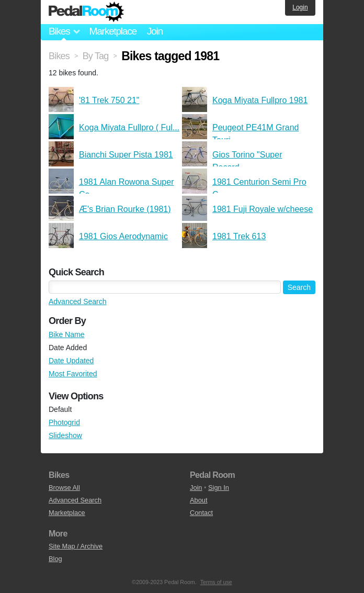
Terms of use (216, 582)
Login (300, 7)
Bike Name (66, 334)
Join (155, 31)
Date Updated (71, 361)
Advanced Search (78, 301)
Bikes (59, 56)
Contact (201, 513)
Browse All (64, 488)
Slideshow (65, 435)
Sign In (219, 488)
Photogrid (64, 422)
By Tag (96, 56)
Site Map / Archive (76, 546)
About (198, 500)
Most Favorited (73, 374)
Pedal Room (86, 12)
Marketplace (112, 31)
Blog (55, 559)
